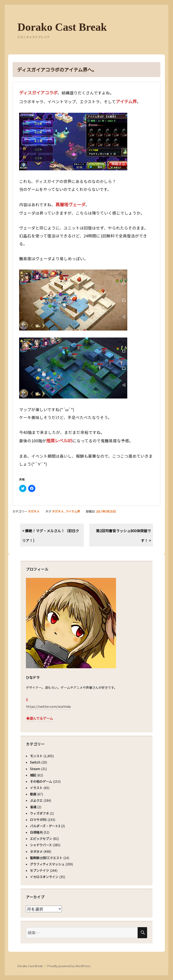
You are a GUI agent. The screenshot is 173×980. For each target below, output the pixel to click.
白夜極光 (36, 832)
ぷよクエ (36, 800)
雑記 (33, 775)
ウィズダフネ (39, 813)
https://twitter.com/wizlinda (48, 706)
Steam (35, 769)
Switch (35, 762)
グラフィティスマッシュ (47, 864)
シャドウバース (41, 845)
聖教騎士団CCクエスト (46, 858)
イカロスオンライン (44, 877)
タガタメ (34, 511)
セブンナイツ (39, 870)
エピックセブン (41, 839)
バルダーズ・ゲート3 (45, 826)
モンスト (36, 756)
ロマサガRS (38, 820)
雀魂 (33, 807)
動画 (33, 794)
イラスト (36, 788)
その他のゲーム (41, 781)
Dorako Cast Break (62, 27)
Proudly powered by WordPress (69, 966)
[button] (73, 142)
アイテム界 (73, 511)
